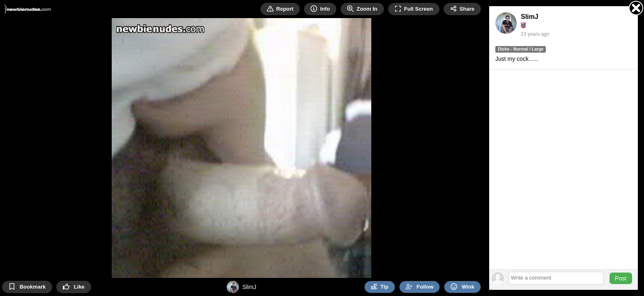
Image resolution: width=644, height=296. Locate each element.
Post (621, 278)
